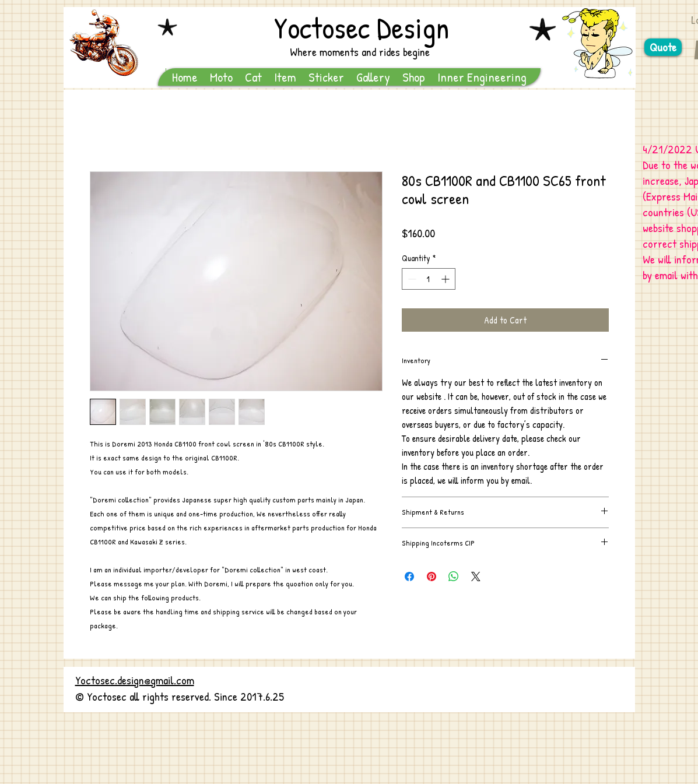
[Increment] (446, 279)
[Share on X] (476, 576)
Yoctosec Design (362, 27)
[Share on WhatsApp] (454, 576)
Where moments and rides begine (360, 52)
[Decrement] (411, 279)
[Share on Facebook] (409, 576)
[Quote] (663, 47)
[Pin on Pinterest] (432, 576)
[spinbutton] (429, 279)
